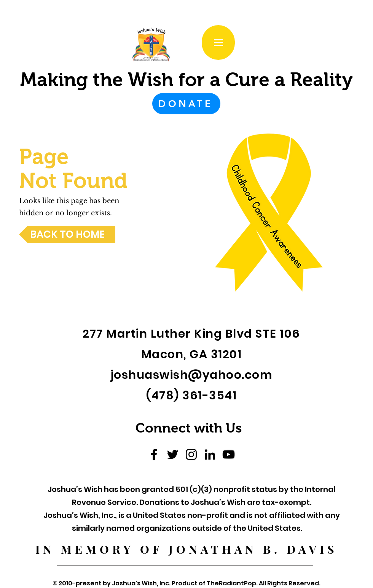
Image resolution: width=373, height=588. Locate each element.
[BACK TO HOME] (67, 235)
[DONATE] (186, 104)
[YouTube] (229, 454)
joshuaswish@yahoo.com (192, 375)
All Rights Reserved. (289, 583)
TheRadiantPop (231, 583)
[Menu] (218, 42)
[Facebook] (154, 454)
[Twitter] (173, 454)
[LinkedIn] (210, 454)
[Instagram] (191, 454)
